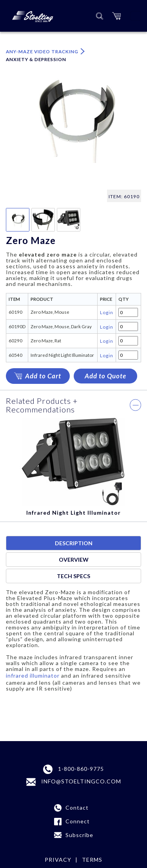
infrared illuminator (33, 675)
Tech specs (73, 576)
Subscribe (79, 835)
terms (92, 860)
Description (74, 543)
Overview (74, 560)
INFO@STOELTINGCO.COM (74, 782)
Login (107, 312)
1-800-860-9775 (73, 769)
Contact (77, 807)
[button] (116, 16)
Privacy (58, 860)
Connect (78, 821)
